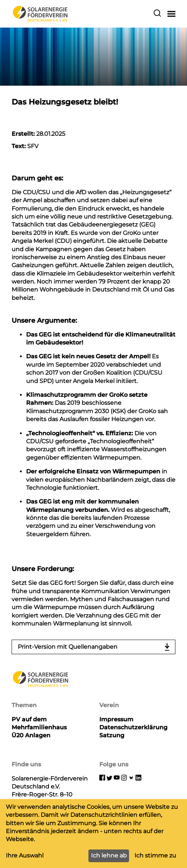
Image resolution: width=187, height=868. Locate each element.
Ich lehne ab (109, 855)
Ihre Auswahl (25, 855)
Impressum (116, 719)
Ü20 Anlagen (31, 735)
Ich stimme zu (155, 855)
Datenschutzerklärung (133, 727)
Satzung (112, 735)
